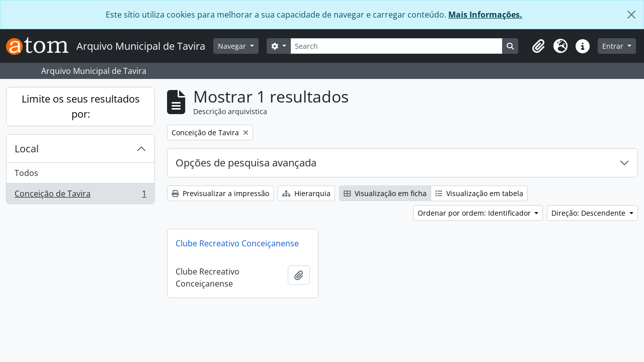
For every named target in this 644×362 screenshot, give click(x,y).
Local (27, 149)
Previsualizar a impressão (220, 193)
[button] (538, 46)
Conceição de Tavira (80, 196)
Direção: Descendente (589, 213)
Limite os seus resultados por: (81, 106)
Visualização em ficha (385, 193)
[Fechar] (631, 15)
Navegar (233, 46)
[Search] (396, 46)
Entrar (614, 46)
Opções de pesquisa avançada (246, 163)
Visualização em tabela (479, 193)
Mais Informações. (485, 15)
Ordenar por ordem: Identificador (475, 213)
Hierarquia (306, 193)
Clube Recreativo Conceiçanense (237, 243)
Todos (26, 173)
